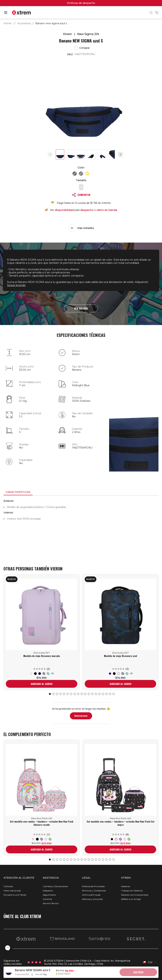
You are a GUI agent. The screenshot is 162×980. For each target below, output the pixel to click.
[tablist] (81, 492)
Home (8, 23)
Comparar (82, 48)
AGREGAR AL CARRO (42, 684)
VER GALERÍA (81, 308)
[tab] (18, 492)
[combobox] (150, 962)
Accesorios (24, 23)
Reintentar (81, 716)
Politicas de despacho (81, 3)
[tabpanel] (81, 527)
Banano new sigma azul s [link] (51, 23)
